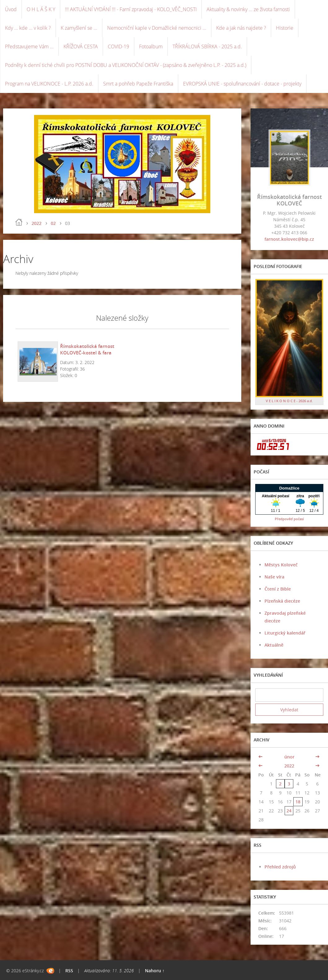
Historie (285, 28)
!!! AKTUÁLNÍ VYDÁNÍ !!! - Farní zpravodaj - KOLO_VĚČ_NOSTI (131, 9)
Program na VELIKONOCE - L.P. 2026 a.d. (49, 84)
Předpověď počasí (289, 519)
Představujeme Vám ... (29, 46)
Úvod (11, 9)
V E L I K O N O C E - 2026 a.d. (289, 401)
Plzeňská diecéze (282, 601)
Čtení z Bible (278, 589)
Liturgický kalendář (285, 633)
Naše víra (274, 577)
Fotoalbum (151, 46)
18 (298, 802)
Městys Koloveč (281, 565)
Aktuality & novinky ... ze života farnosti (248, 9)
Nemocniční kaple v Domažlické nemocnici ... (157, 28)
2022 (37, 223)
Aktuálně (274, 645)
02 (53, 223)
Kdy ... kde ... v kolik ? (28, 28)
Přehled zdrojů (280, 867)
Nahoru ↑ (155, 971)
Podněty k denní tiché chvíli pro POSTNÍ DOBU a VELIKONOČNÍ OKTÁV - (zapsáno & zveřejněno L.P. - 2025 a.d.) (126, 65)
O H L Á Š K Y (41, 9)
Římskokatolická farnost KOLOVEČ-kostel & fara (87, 349)
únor (289, 757)
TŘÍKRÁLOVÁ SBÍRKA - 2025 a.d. (207, 46)
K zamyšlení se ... (79, 28)
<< (261, 757)
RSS (69, 971)
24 (289, 811)
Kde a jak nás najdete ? (241, 28)
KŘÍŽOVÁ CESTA (81, 46)
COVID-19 (118, 46)
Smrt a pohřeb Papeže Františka (138, 84)
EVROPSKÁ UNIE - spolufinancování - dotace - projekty (242, 84)
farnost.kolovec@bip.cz (289, 239)
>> (317, 757)
